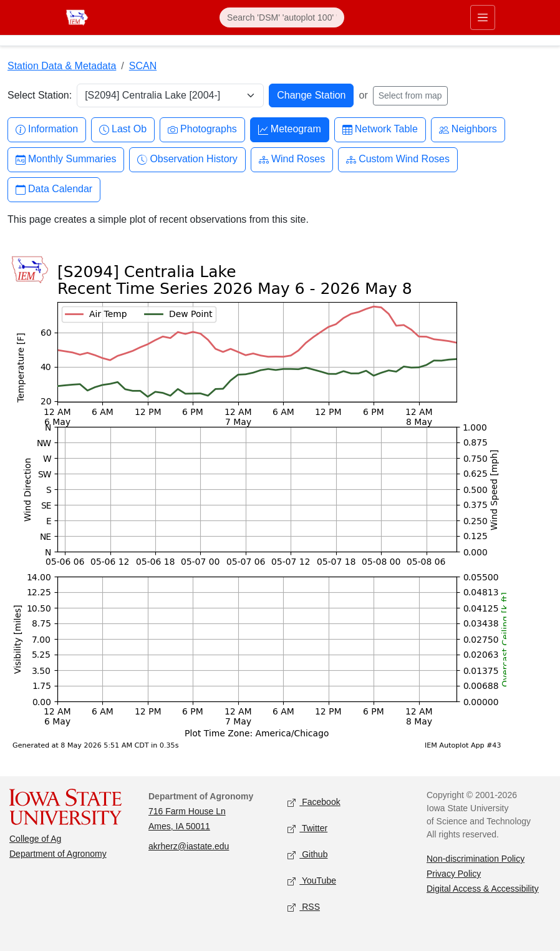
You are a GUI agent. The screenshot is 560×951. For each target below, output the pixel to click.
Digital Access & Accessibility (483, 889)
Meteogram (290, 129)
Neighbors (468, 129)
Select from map (410, 95)
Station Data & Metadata (62, 66)
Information (47, 129)
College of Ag (35, 839)
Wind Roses (292, 159)
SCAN (143, 66)
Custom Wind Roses (398, 159)
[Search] (282, 17)
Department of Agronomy (58, 854)
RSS (304, 908)
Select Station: (40, 95)
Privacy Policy (454, 874)
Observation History (187, 159)
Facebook (314, 803)
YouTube (312, 881)
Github (307, 855)
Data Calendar (54, 189)
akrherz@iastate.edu (189, 846)
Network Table (380, 129)
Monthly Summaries (66, 159)
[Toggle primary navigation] (483, 17)
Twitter (307, 829)
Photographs (202, 129)
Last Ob (123, 129)
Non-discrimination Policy (476, 859)
